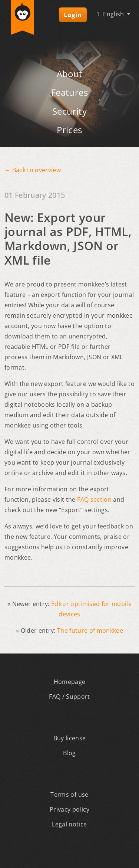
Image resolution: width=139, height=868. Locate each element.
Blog (69, 753)
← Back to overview (33, 170)
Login (73, 15)
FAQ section (94, 499)
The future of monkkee (90, 630)
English (110, 14)
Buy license (70, 738)
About (70, 74)
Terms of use (69, 795)
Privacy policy (69, 809)
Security (69, 111)
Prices (69, 130)
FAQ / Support (69, 697)
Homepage (70, 682)
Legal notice (69, 824)
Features (69, 92)
